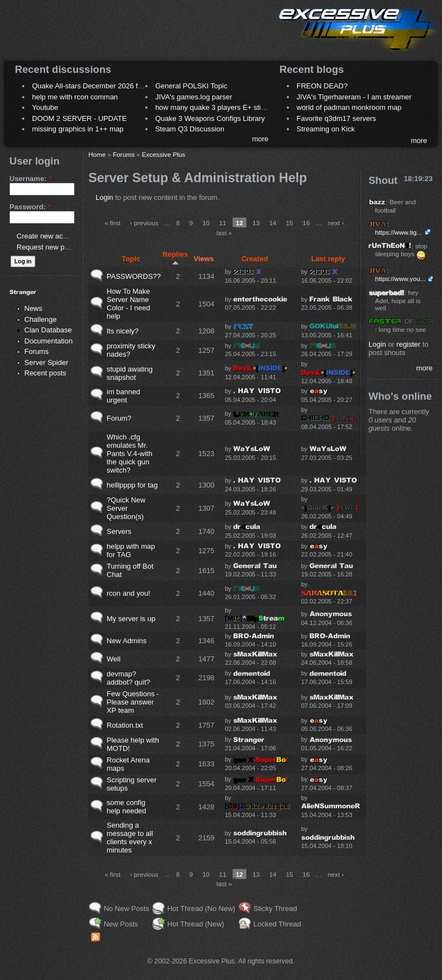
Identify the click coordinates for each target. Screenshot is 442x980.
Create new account (49, 236)
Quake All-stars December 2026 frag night (99, 86)
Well (114, 659)
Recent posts (45, 373)
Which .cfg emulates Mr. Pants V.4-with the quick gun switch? (130, 454)
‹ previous (144, 223)
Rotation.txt (125, 725)
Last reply (328, 259)
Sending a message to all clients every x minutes (130, 838)
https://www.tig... (399, 232)
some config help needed (127, 807)
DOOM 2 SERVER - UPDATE (79, 118)
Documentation (48, 341)
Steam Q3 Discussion (190, 129)
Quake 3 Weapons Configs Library (210, 118)
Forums (36, 351)
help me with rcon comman (75, 97)
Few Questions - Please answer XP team (133, 702)
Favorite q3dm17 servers (336, 118)
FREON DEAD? (322, 86)
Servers (119, 531)
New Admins (127, 641)
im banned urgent (123, 396)
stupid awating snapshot (130, 373)
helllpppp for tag (132, 485)
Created (255, 259)
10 (206, 223)
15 (290, 223)
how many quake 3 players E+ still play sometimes (236, 107)
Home (97, 154)
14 (273, 223)
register (409, 344)
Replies (175, 258)
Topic (131, 259)
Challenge (41, 319)
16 (306, 223)
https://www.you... (401, 279)
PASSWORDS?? (134, 276)
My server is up (131, 619)
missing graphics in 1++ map (78, 129)
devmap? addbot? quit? (128, 678)
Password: (30, 207)
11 (223, 223)
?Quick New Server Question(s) (126, 508)
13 (256, 223)
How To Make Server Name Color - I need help (128, 304)
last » (224, 233)
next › (336, 223)
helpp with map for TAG (131, 550)
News (33, 308)
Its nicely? (123, 331)
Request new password (54, 247)
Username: (30, 179)
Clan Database (48, 330)
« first (112, 223)
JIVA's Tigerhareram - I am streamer (354, 97)
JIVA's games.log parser (194, 97)
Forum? (119, 418)
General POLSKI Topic (191, 86)
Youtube (45, 107)
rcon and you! (128, 593)
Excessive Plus (164, 154)
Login (104, 197)
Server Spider (46, 362)
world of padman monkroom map (349, 107)
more (260, 139)
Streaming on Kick (326, 129)
